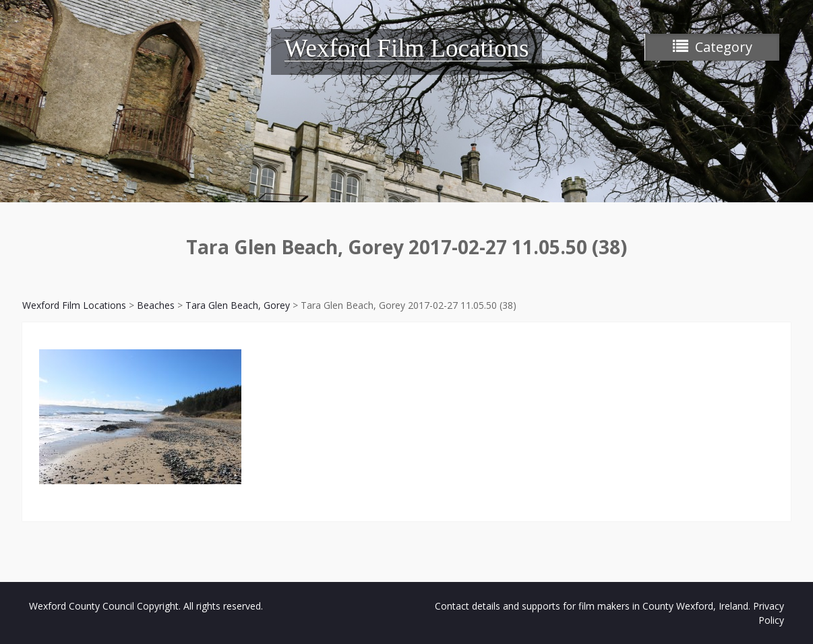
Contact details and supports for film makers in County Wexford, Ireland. (593, 606)
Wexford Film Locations (407, 48)
